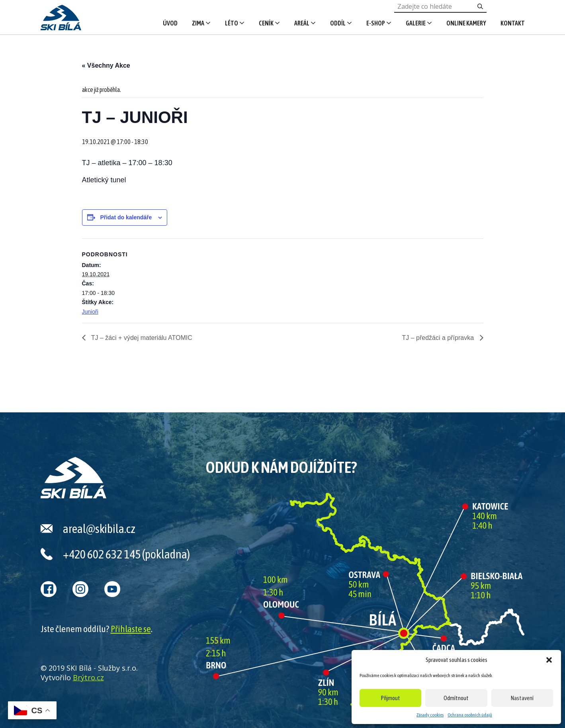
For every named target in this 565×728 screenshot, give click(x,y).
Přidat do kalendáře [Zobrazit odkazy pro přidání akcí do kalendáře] (126, 217)
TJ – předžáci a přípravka (439, 338)
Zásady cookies (430, 715)
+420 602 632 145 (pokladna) (126, 554)
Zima (198, 23)
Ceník (266, 23)
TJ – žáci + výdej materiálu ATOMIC (141, 338)
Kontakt (513, 23)
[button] (549, 660)
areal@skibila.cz (99, 529)
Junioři (90, 312)
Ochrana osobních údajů (470, 715)
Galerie (416, 23)
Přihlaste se (131, 629)
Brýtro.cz (88, 677)
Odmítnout (456, 698)
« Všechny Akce (106, 65)
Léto (232, 23)
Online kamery (466, 23)
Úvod (170, 23)
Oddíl (338, 23)
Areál (302, 23)
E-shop (376, 23)
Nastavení (522, 698)
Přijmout (391, 698)
